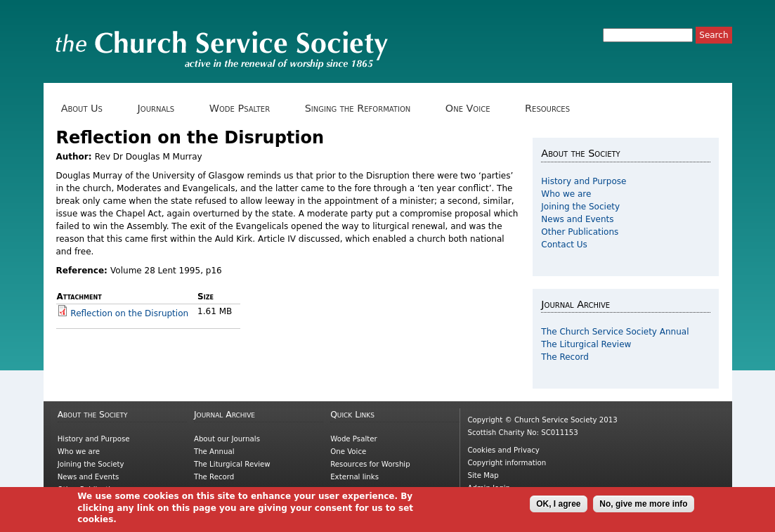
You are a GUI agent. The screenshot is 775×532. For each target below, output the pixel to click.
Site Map (483, 475)
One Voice (473, 109)
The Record (565, 357)
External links (354, 477)
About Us (87, 109)
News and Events (577, 219)
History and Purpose (584, 181)
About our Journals (227, 439)
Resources (553, 109)
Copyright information (507, 463)
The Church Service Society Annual (615, 332)
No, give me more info (643, 507)
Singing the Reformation (362, 109)
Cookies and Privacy (503, 450)
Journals (161, 109)
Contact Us (564, 245)
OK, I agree (558, 507)
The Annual (214, 452)
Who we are (566, 194)
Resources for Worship (370, 464)
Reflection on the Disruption (129, 313)
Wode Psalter (245, 109)
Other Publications (580, 232)
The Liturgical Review (586, 344)
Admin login (489, 488)
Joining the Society (580, 207)
